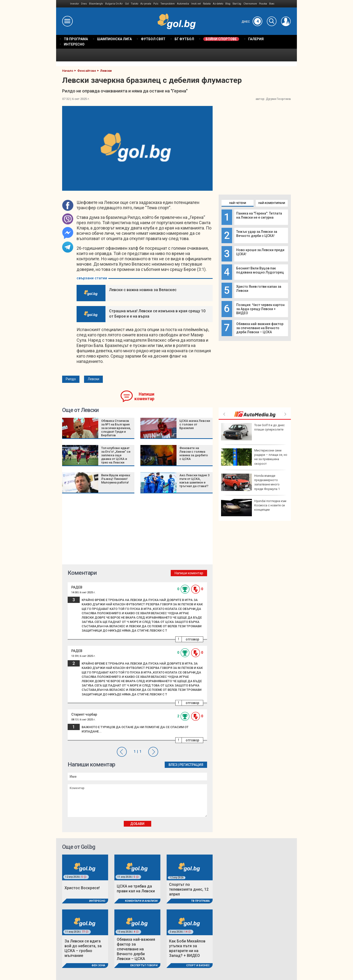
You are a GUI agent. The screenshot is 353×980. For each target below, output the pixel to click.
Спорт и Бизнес (198, 965)
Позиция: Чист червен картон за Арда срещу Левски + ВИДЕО (260, 309)
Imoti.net (196, 4)
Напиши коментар (144, 396)
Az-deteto (218, 4)
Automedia (183, 4)
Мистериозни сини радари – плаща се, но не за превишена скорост (254, 457)
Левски (93, 379)
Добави (137, 824)
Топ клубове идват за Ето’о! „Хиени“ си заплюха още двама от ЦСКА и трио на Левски (116, 455)
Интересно (97, 901)
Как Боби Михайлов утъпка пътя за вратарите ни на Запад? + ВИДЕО (187, 948)
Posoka (263, 4)
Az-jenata (146, 4)
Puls (156, 4)
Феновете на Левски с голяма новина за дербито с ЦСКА (194, 453)
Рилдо (71, 379)
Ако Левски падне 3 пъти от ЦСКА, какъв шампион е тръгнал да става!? (194, 481)
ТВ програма (200, 901)
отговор (192, 639)
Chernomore (250, 4)
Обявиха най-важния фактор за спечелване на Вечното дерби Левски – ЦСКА (260, 328)
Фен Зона (98, 965)
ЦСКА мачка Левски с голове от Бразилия (195, 424)
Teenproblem (168, 4)
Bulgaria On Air (114, 4)
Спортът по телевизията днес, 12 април (189, 889)
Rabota (207, 4)
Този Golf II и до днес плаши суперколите (253, 432)
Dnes (84, 4)
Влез (173, 765)
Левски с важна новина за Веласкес (143, 290)
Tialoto (135, 4)
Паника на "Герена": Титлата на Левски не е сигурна (259, 215)
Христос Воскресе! (82, 888)
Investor (75, 4)
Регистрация (191, 765)
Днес (252, 22)
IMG (63, 4)
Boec (272, 4)
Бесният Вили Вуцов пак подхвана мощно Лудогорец (260, 270)
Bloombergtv (96, 4)
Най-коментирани (272, 203)
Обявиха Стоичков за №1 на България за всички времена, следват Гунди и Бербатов (116, 428)
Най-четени (238, 203)
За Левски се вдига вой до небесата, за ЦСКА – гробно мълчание (83, 948)
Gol (127, 4)
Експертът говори (144, 965)
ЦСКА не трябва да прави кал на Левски (136, 889)
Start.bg (237, 4)
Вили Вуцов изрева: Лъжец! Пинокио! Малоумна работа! (116, 479)
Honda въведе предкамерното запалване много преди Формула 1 (250, 482)
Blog (228, 4)
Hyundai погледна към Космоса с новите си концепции (254, 508)
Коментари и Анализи (141, 901)
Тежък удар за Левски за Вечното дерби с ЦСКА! (257, 234)
